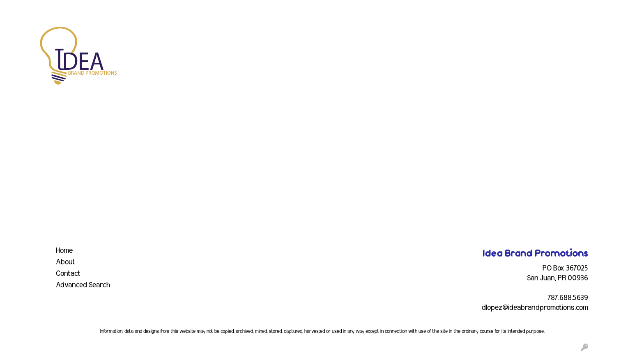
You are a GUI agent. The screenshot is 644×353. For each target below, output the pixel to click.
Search (531, 9)
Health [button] (447, 36)
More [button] (574, 36)
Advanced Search (83, 285)
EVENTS (108, 9)
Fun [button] (373, 36)
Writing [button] (541, 36)
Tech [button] (509, 36)
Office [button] (479, 36)
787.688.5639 (568, 298)
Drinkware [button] (337, 36)
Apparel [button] (228, 36)
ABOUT (43, 9)
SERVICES (75, 9)
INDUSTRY (142, 9)
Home (64, 251)
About (66, 262)
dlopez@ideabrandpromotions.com (535, 308)
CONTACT (179, 9)
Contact (68, 274)
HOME (17, 9)
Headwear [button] (408, 36)
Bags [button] (300, 36)
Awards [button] (266, 36)
